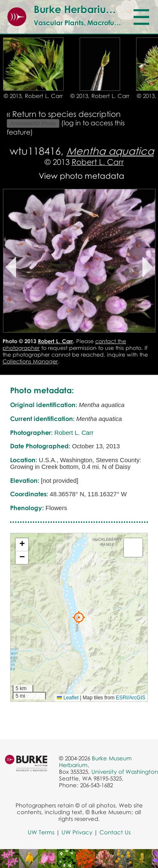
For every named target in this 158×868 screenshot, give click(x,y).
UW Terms (41, 832)
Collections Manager (30, 361)
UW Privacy (77, 832)
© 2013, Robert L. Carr (33, 96)
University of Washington (125, 772)
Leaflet (68, 698)
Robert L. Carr (98, 162)
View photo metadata (82, 176)
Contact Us (115, 832)
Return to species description (66, 114)
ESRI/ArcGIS (131, 698)
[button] (79, 617)
